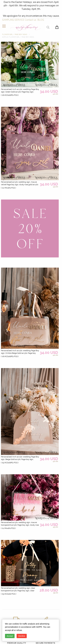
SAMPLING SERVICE (13, 20)
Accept (10, 636)
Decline (22, 636)
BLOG (41, 20)
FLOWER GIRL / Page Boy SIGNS (15, 34)
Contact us (30, 20)
